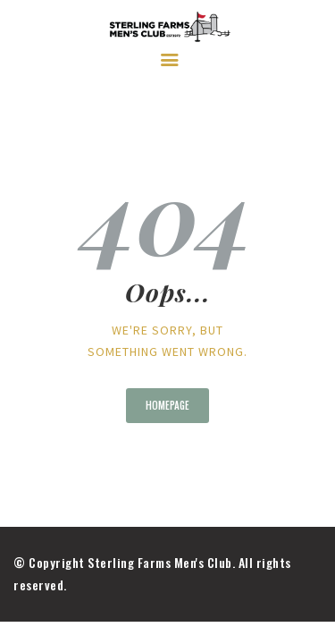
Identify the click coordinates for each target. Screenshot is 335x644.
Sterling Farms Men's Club (160, 562)
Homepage (167, 405)
